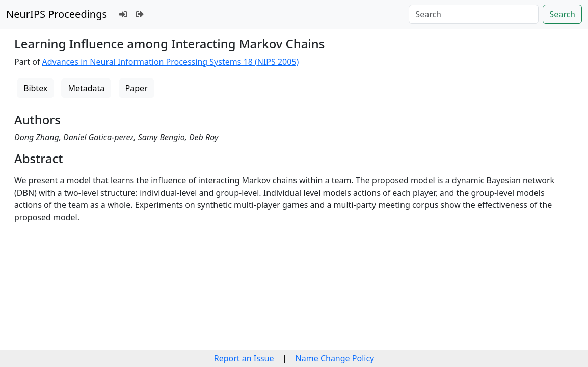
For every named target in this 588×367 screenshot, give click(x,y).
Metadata (86, 88)
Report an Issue (244, 358)
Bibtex (35, 88)
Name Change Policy (335, 358)
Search (562, 14)
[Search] (474, 14)
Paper (137, 88)
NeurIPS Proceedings (57, 14)
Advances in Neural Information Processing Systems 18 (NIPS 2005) (171, 62)
